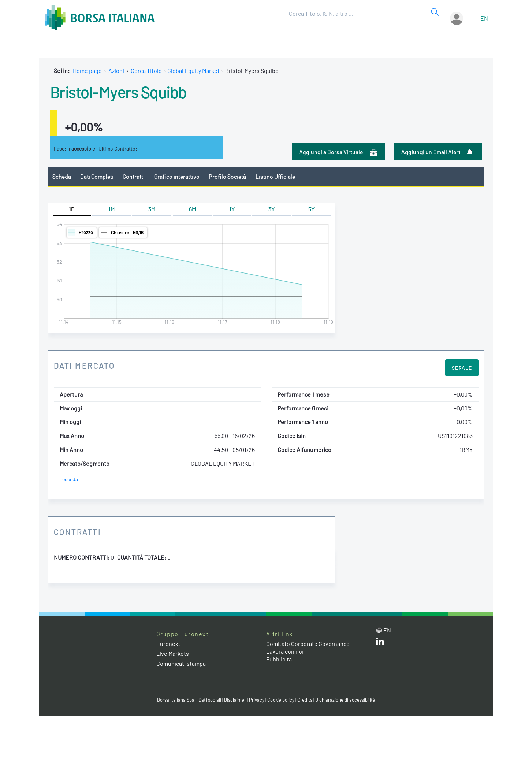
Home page (87, 70)
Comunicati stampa (181, 663)
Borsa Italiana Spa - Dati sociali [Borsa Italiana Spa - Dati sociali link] (189, 700)
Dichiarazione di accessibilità (345, 700)
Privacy (257, 700)
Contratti (134, 176)
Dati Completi (97, 176)
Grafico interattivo (177, 176)
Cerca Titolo (146, 70)
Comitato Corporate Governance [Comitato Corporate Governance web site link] (308, 644)
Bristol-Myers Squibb (118, 92)
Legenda (69, 479)
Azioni (116, 70)
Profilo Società (227, 176)
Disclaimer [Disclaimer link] (235, 700)
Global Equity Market (194, 70)
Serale (462, 368)
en (484, 18)
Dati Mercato (84, 365)
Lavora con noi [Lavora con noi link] (285, 651)
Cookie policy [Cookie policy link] (281, 700)
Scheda (62, 176)
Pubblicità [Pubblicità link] (279, 659)
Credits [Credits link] (305, 700)
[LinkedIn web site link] (380, 643)
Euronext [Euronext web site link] (168, 644)
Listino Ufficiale (275, 176)
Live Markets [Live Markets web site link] (173, 653)
